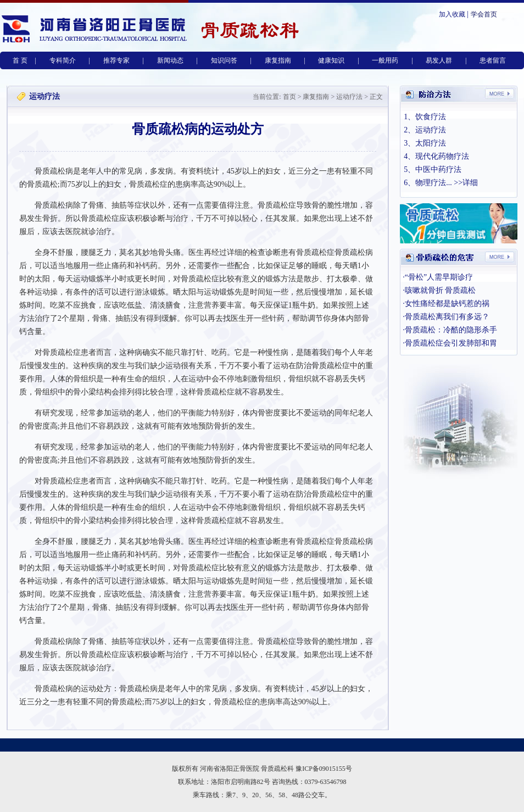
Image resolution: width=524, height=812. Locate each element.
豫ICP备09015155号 (324, 769)
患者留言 (493, 60)
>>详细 (466, 183)
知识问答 (224, 60)
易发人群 (439, 60)
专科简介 (63, 60)
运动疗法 (349, 97)
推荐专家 (116, 60)
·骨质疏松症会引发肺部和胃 (450, 343)
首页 (289, 97)
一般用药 (385, 60)
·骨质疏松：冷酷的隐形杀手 (450, 330)
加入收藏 (452, 14)
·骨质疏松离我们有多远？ (446, 317)
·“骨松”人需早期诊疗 (438, 277)
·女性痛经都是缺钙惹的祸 (446, 304)
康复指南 (278, 60)
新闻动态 (170, 60)
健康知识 (331, 60)
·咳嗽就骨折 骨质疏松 (439, 290)
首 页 (20, 60)
